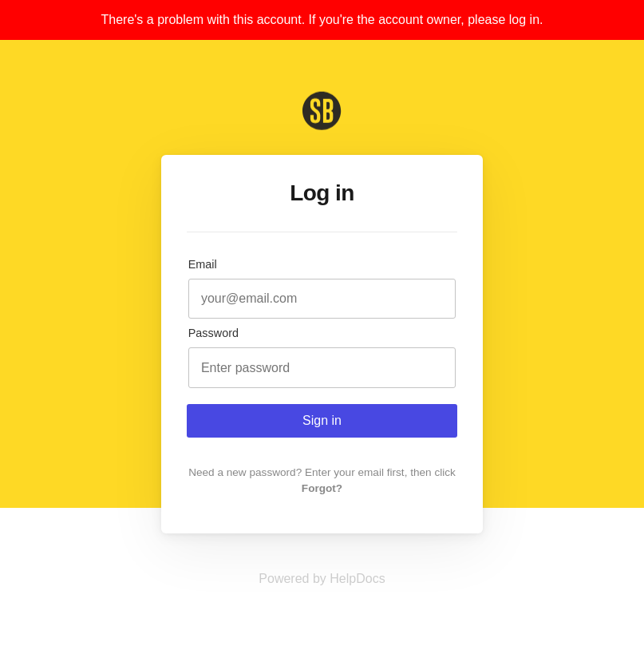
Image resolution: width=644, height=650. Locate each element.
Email (203, 264)
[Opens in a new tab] (322, 579)
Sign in (322, 420)
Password (213, 333)
